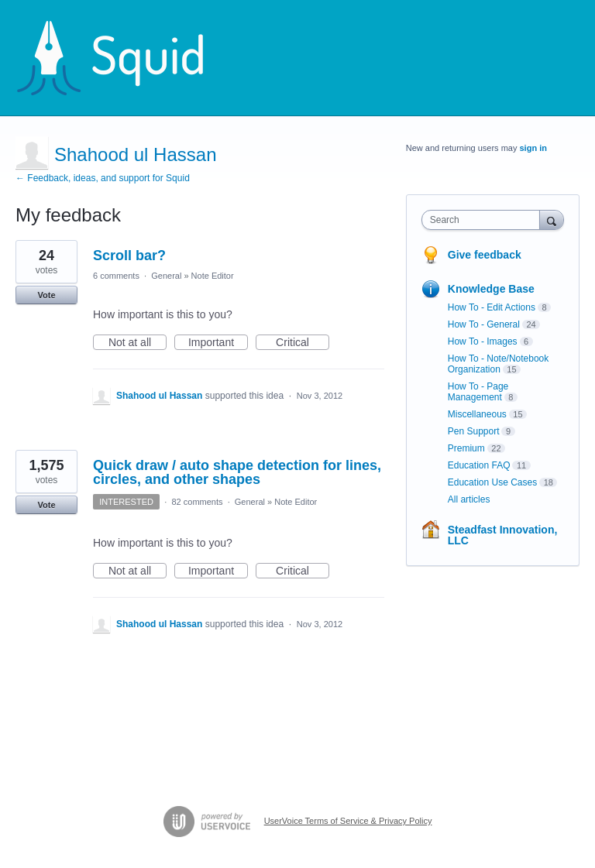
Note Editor (213, 276)
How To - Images (483, 341)
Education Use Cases (492, 482)
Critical (303, 343)
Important (218, 343)
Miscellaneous (477, 414)
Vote (46, 295)
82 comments (197, 502)
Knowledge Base (491, 289)
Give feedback (485, 255)
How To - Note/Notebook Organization (499, 364)
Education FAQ (479, 465)
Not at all (138, 343)
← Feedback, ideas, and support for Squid (103, 178)
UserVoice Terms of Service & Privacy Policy (348, 821)
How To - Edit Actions (492, 307)
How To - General (484, 324)
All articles (469, 499)
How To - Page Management (478, 392)
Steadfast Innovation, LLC (503, 535)
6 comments (116, 276)
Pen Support (474, 431)
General (166, 276)
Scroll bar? (129, 256)
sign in (533, 148)
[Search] (552, 220)
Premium (466, 448)
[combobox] (484, 220)
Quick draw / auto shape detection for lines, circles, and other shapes (237, 472)
